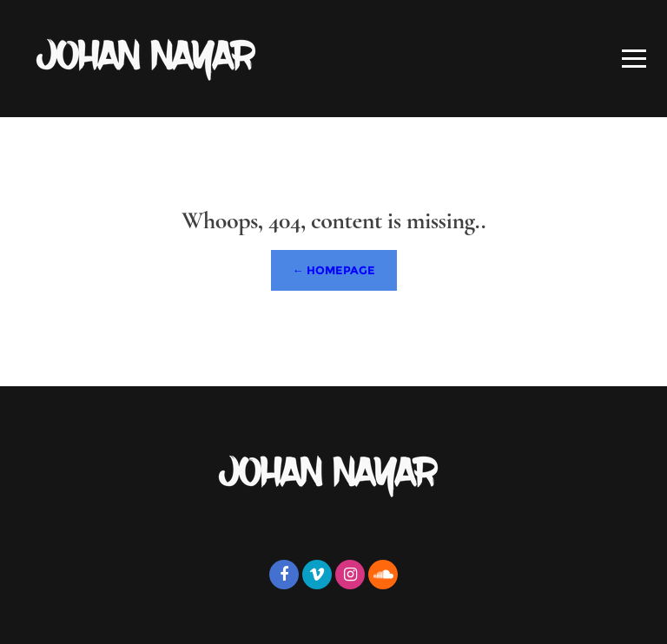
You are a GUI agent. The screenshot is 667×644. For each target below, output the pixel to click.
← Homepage (334, 270)
